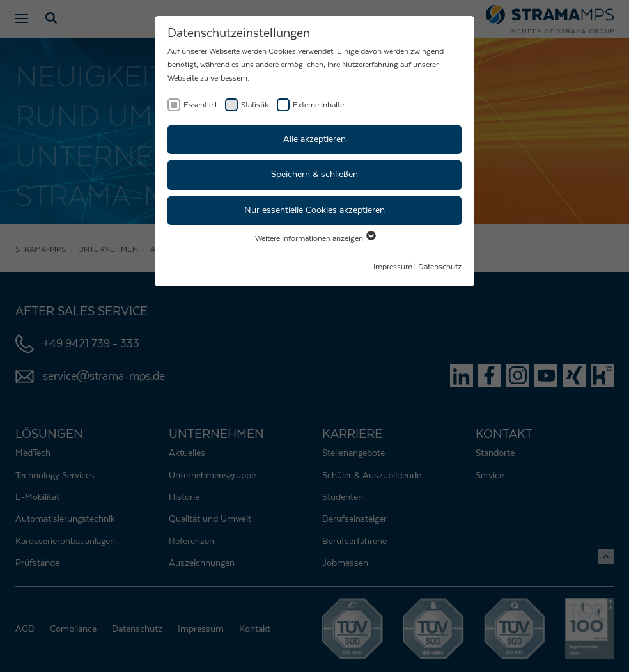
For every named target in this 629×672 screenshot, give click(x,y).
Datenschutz (440, 267)
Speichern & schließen (314, 175)
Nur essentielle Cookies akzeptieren (314, 210)
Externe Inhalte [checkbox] (318, 105)
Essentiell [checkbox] (200, 105)
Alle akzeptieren (314, 139)
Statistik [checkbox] (255, 105)
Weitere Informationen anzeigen (315, 238)
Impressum (393, 267)
